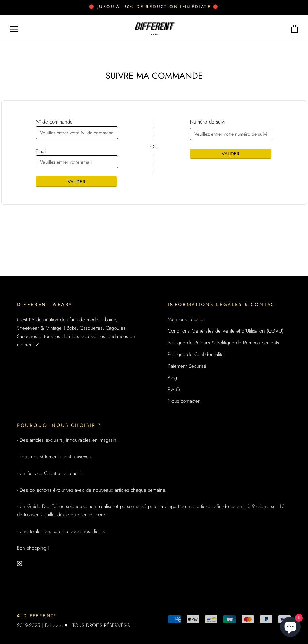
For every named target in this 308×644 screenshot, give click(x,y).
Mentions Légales (186, 319)
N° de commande (54, 122)
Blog (172, 378)
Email (41, 151)
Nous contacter (184, 401)
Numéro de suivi (207, 122)
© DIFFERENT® (37, 616)
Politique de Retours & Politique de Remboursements (223, 343)
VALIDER (76, 182)
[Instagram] (20, 563)
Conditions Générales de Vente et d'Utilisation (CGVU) (225, 331)
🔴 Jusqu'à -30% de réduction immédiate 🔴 (154, 7)
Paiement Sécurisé (187, 366)
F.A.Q (174, 390)
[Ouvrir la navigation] (14, 29)
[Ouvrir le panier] (295, 29)
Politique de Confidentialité (196, 354)
